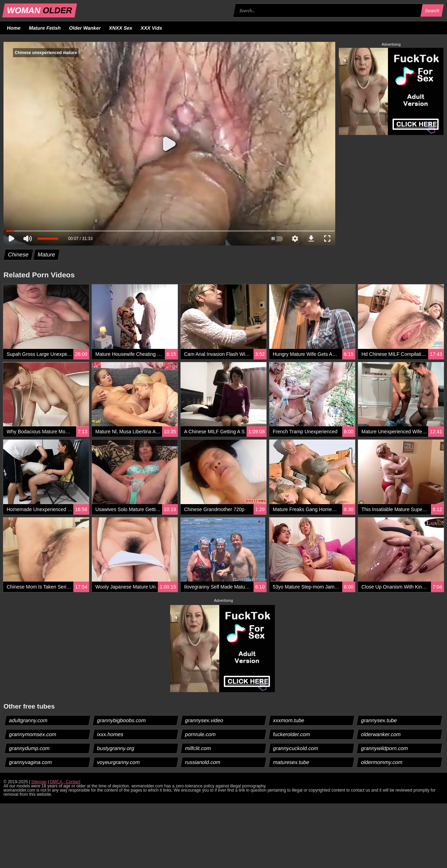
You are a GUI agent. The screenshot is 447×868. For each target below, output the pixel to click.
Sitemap (39, 782)
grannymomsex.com (33, 734)
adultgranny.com (28, 720)
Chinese (19, 255)
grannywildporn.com (385, 748)
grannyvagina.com (31, 762)
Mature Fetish (45, 28)
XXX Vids (152, 28)
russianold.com (203, 762)
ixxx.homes (110, 734)
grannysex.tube (379, 720)
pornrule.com (201, 734)
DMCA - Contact (65, 782)
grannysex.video (204, 720)
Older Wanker (85, 28)
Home (14, 28)
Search (432, 11)
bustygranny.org (116, 748)
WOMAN (40, 10)
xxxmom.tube (289, 720)
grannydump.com (30, 748)
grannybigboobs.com (122, 720)
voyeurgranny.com (119, 762)
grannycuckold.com (296, 748)
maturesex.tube (291, 762)
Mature (46, 255)
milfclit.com (198, 748)
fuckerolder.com (292, 734)
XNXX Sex (121, 28)
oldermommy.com (382, 762)
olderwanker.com (381, 734)
